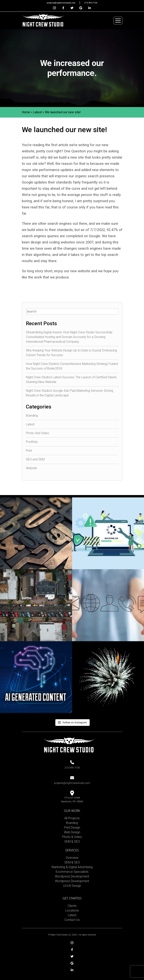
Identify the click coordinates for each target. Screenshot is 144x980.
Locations (72, 910)
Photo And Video (38, 433)
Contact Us (72, 920)
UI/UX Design (72, 886)
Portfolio (32, 442)
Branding (32, 416)
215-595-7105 (91, 3)
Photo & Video (72, 837)
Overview (72, 858)
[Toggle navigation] (118, 21)
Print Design (72, 828)
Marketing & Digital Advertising (72, 867)
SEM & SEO (72, 842)
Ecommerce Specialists (72, 872)
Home (26, 112)
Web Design (72, 832)
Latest (38, 112)
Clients (72, 906)
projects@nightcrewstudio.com (61, 3)
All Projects (72, 818)
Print (29, 451)
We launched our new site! (63, 112)
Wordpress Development (72, 876)
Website (31, 468)
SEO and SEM (35, 459)
